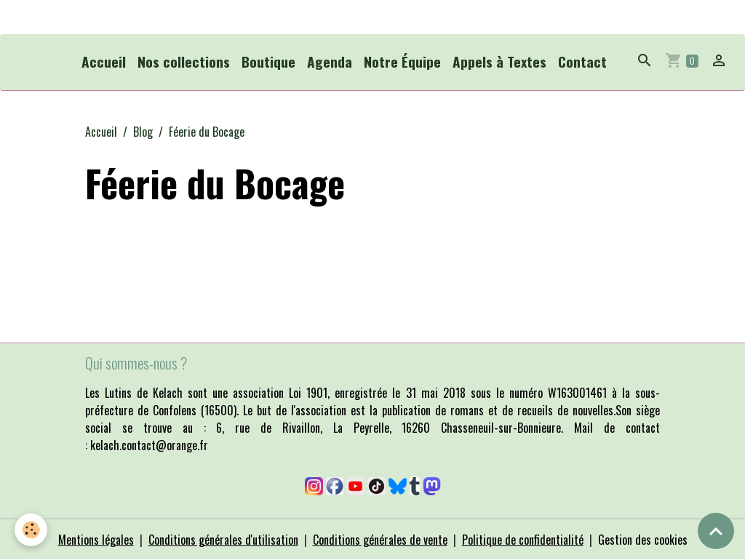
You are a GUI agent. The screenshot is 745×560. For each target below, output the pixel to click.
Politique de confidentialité (523, 540)
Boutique (268, 61)
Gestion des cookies (643, 540)
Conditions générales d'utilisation (223, 540)
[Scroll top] (716, 531)
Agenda (330, 61)
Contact (582, 61)
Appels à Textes (499, 61)
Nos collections (184, 61)
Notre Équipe (402, 61)
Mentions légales (96, 540)
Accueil (104, 61)
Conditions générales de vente (380, 540)
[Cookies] (31, 530)
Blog (143, 132)
